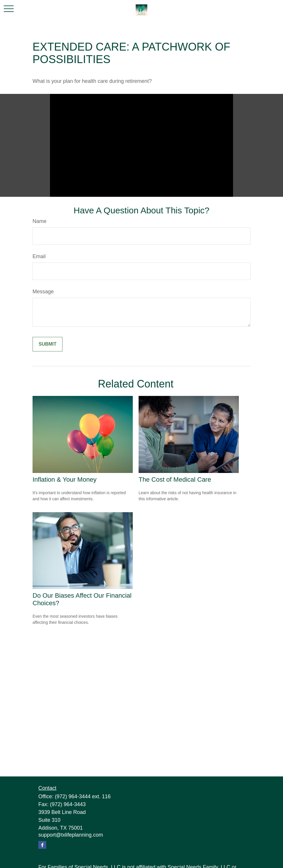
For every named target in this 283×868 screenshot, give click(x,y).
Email (39, 256)
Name (40, 221)
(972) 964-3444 (73, 796)
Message (43, 292)
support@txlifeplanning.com (71, 835)
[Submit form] (48, 344)
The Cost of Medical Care (175, 479)
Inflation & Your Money (65, 479)
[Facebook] (42, 845)
